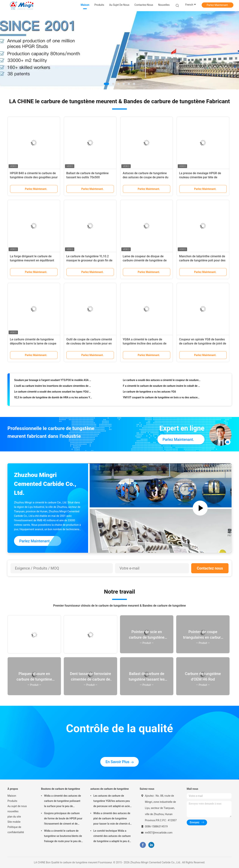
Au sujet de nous (17, 806)
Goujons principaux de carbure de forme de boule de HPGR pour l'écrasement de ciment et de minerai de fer (63, 819)
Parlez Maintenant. (218, 5)
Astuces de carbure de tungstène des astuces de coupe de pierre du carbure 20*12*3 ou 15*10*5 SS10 (146, 177)
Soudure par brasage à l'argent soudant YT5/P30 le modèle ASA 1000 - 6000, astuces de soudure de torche (53, 382)
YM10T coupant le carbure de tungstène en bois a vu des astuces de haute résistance (162, 399)
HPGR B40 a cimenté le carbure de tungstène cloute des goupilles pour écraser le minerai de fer (34, 177)
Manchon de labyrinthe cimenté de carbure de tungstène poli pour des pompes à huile (202, 260)
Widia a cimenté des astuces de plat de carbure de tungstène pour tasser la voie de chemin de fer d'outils (112, 819)
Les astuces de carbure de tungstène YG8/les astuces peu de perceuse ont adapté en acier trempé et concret (112, 801)
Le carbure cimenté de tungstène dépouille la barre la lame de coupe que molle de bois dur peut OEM (33, 343)
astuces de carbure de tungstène (110, 789)
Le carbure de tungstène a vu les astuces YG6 (149, 393)
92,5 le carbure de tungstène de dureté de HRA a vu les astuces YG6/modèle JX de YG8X (53, 399)
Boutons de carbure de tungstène (60, 789)
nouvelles (13, 811)
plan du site (14, 817)
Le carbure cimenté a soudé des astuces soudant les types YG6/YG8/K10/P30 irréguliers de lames (53, 393)
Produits (12, 801)
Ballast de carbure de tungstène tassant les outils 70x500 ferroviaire (87, 177)
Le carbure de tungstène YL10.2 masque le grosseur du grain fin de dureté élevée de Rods (89, 260)
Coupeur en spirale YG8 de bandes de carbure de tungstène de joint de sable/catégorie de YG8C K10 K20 (203, 343)
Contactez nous (210, 568)
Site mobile (14, 822)
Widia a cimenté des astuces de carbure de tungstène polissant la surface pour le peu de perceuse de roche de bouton (63, 801)
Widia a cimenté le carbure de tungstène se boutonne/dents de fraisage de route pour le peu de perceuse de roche (63, 837)
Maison (12, 796)
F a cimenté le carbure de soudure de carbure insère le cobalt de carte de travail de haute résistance (162, 388)
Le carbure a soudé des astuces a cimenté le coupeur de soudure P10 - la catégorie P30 (162, 382)
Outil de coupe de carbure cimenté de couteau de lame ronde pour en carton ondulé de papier (89, 343)
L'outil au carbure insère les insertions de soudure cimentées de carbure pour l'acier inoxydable (53, 388)
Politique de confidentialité (16, 830)
